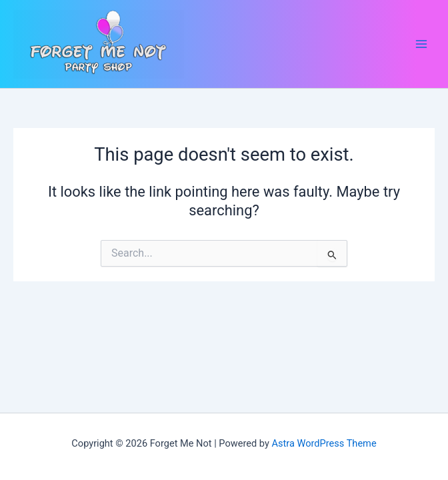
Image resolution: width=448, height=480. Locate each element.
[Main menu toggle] (421, 44)
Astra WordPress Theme (324, 443)
